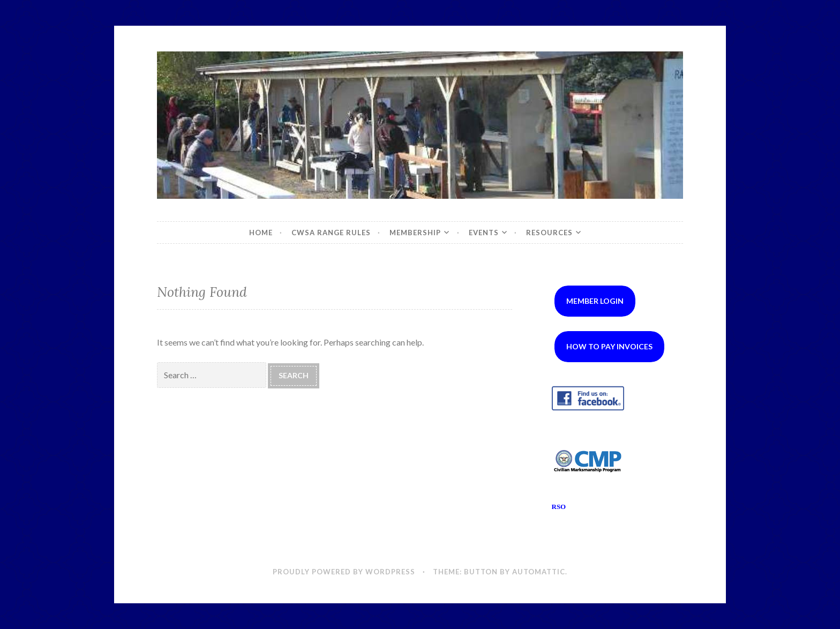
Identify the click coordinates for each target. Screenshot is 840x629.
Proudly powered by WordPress (344, 572)
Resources (549, 233)
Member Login (595, 301)
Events (484, 233)
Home (261, 233)
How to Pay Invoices (609, 346)
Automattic (539, 572)
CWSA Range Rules (331, 233)
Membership (415, 233)
